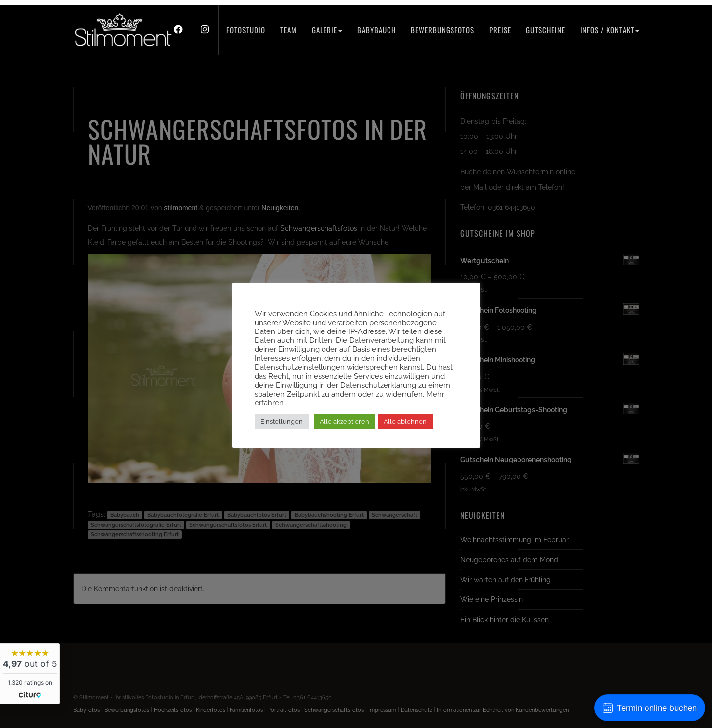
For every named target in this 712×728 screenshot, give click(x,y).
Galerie (327, 30)
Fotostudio (246, 30)
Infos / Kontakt (610, 30)
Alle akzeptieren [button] (344, 422)
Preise (500, 30)
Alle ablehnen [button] (405, 422)
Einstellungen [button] (282, 422)
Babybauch (377, 30)
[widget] (30, 674)
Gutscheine (546, 30)
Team (289, 30)
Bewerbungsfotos (443, 30)
